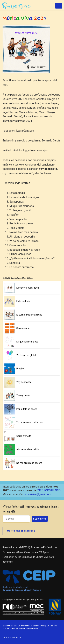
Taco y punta (23, 396)
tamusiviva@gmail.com (37, 494)
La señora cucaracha (28, 288)
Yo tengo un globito (27, 355)
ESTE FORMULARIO (49, 490)
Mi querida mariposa (27, 342)
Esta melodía (23, 301)
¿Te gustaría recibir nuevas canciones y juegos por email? (31, 509)
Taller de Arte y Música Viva (45, 626)
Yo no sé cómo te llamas (30, 423)
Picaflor (20, 369)
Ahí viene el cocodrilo (28, 449)
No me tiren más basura (29, 463)
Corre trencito (24, 436)
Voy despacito (24, 382)
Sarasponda (23, 328)
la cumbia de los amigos (29, 315)
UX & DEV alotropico (12, 637)
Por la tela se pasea (27, 409)
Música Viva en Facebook (21, 531)
